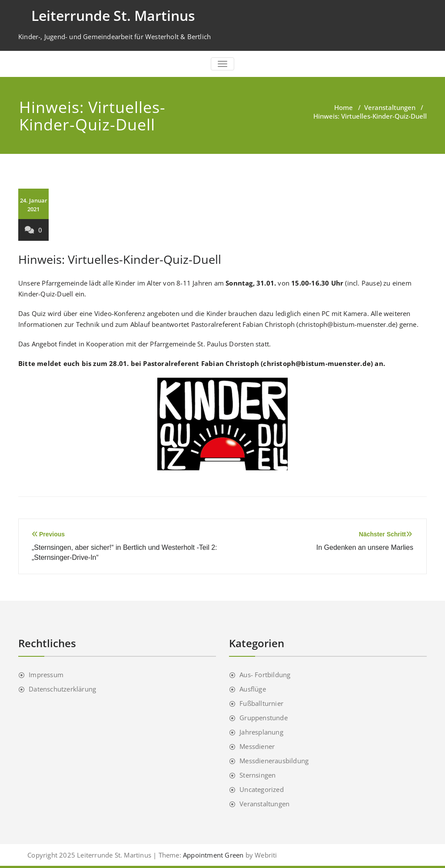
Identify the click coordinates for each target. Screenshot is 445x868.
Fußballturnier (261, 703)
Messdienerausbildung (274, 761)
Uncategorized (262, 789)
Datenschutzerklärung (62, 689)
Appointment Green (213, 855)
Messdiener (257, 746)
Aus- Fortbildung (265, 675)
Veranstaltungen (390, 107)
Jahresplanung (261, 732)
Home (344, 107)
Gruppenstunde (264, 718)
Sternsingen (257, 775)
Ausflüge (253, 689)
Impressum (46, 675)
